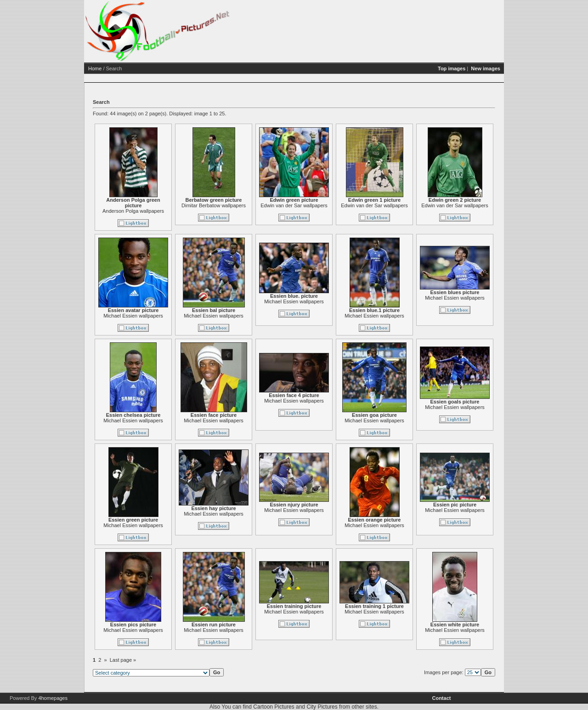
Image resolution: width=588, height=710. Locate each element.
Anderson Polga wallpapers (133, 211)
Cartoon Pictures (274, 707)
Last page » (123, 660)
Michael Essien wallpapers (133, 316)
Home (95, 68)
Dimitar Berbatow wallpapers (214, 205)
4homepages (53, 698)
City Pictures (322, 707)
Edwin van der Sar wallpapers (294, 205)
